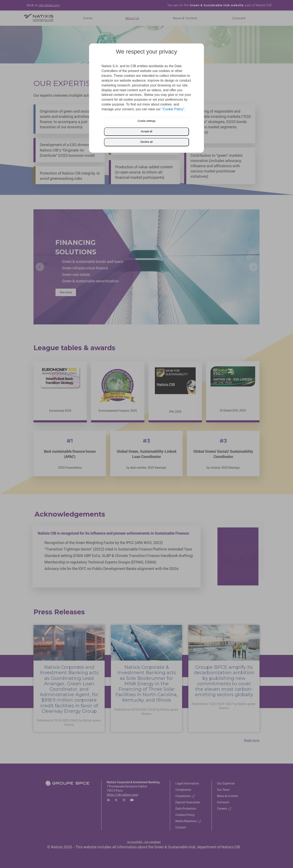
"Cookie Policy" (173, 109)
